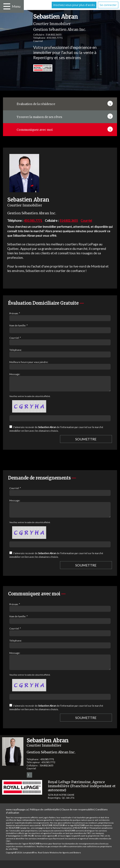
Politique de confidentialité (45, 817)
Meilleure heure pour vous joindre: (29, 362)
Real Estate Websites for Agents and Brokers (59, 860)
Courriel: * (15, 338)
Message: (15, 374)
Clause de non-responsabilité (78, 817)
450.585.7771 (55, 38)
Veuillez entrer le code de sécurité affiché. (30, 399)
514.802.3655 (54, 35)
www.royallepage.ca (17, 817)
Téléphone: (16, 350)
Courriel (38, 41)
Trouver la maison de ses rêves (39, 117)
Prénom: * (15, 313)
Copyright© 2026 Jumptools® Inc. (22, 860)
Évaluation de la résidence (36, 104)
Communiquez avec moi (35, 130)
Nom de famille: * (19, 325)
